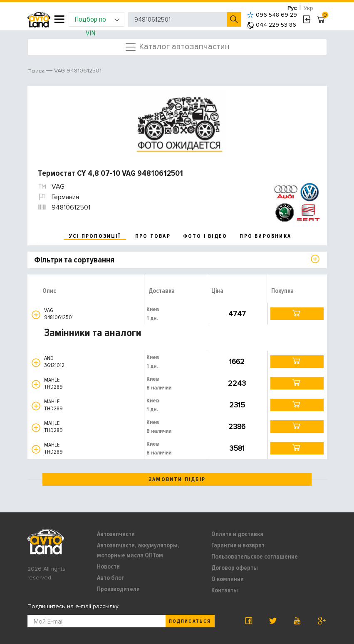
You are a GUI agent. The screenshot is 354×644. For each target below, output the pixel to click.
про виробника (265, 236)
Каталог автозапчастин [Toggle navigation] (177, 47)
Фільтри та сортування (74, 260)
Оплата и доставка (237, 534)
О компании (228, 579)
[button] (36, 315)
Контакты (225, 590)
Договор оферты (235, 568)
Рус (292, 8)
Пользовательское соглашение (255, 557)
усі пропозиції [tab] (95, 236)
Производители (118, 589)
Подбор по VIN (97, 21)
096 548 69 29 (272, 15)
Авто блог (110, 578)
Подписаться (190, 621)
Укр (308, 8)
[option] (178, 123)
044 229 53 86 (272, 25)
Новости (108, 567)
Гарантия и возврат (238, 545)
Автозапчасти (116, 534)
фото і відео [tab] (205, 236)
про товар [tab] (153, 236)
